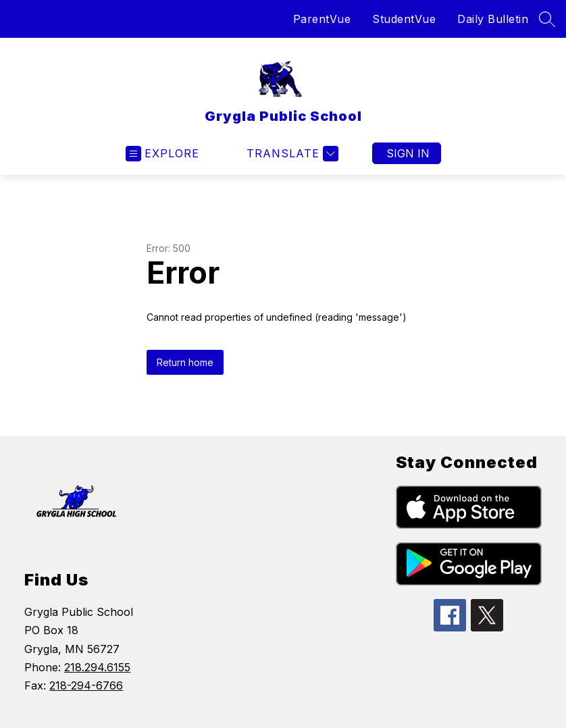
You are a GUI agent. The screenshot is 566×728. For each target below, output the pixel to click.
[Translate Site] (291, 154)
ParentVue (322, 19)
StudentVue (404, 19)
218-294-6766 (86, 685)
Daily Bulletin (493, 19)
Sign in (408, 153)
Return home (185, 362)
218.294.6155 (97, 667)
